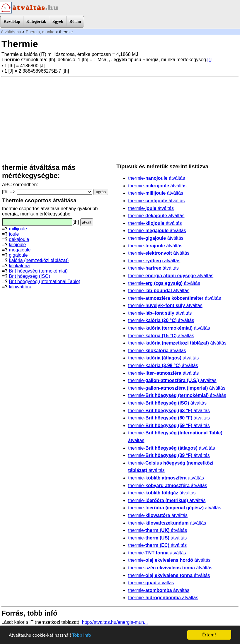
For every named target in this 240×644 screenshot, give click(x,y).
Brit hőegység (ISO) (30, 276)
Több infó (82, 635)
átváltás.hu (11, 32)
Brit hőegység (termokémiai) (38, 271)
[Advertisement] (120, 120)
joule (14, 234)
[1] (210, 60)
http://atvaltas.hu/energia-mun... (115, 622)
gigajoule (18, 255)
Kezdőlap (12, 22)
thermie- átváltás (156, 178)
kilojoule (18, 245)
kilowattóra (20, 287)
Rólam (75, 22)
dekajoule (19, 239)
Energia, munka (40, 32)
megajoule (20, 250)
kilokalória (19, 266)
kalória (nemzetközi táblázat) (39, 260)
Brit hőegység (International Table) (45, 281)
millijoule (18, 229)
